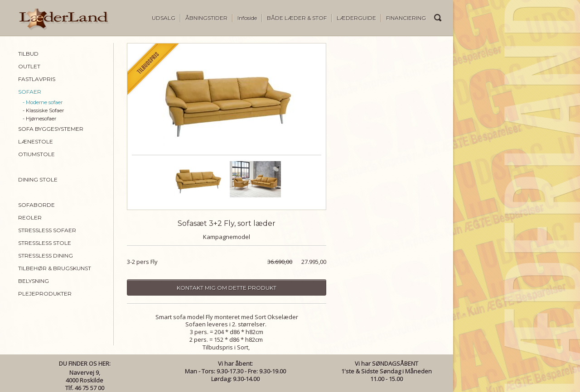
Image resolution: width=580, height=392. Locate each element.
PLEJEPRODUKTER (45, 294)
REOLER (30, 218)
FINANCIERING (406, 18)
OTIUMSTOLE (36, 154)
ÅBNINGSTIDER (206, 18)
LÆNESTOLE (36, 141)
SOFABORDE (36, 205)
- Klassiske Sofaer (43, 110)
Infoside (247, 18)
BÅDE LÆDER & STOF (297, 18)
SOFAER (30, 92)
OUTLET (29, 66)
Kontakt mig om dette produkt (227, 288)
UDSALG (164, 18)
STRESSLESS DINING (46, 256)
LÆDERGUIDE (356, 18)
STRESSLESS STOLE (45, 243)
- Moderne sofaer (43, 102)
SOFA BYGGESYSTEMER (51, 129)
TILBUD (28, 54)
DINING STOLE (38, 179)
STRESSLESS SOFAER (47, 230)
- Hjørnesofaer (39, 119)
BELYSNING (34, 281)
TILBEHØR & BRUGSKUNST (55, 268)
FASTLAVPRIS (37, 79)
